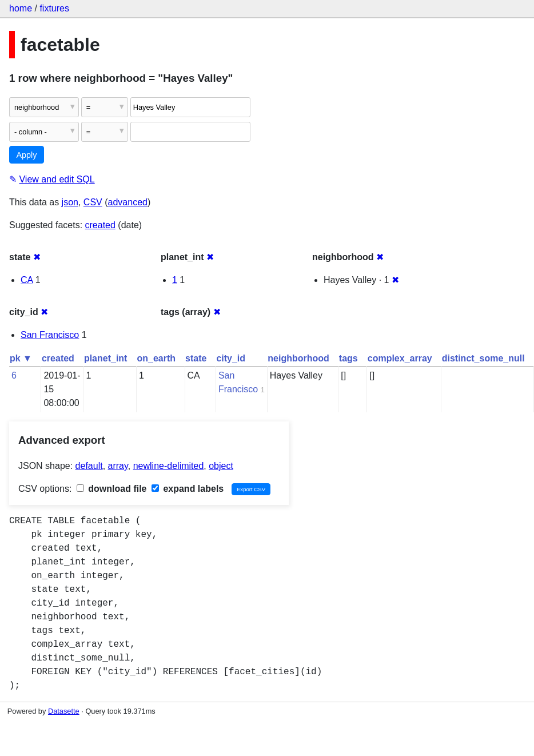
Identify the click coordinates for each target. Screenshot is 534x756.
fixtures (54, 8)
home (21, 8)
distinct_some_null (483, 358)
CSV (93, 202)
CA (27, 280)
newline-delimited (169, 466)
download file (112, 489)
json (70, 202)
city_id (231, 358)
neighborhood (298, 358)
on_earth (156, 358)
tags (348, 358)
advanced (128, 202)
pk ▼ (21, 358)
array (118, 466)
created (100, 225)
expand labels (188, 489)
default (89, 466)
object (221, 466)
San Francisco (50, 335)
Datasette (64, 711)
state (196, 358)
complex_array (400, 358)
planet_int (106, 358)
